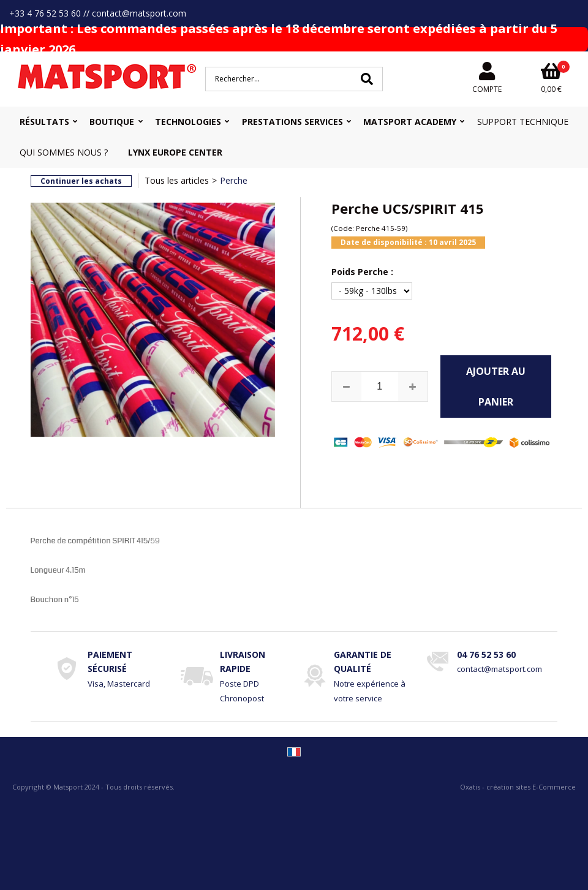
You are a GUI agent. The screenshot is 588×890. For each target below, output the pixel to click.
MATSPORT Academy (410, 122)
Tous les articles (177, 180)
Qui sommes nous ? (64, 152)
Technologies (188, 122)
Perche (234, 180)
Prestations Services (292, 122)
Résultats (44, 122)
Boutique (112, 122)
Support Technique (523, 122)
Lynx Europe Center (175, 152)
